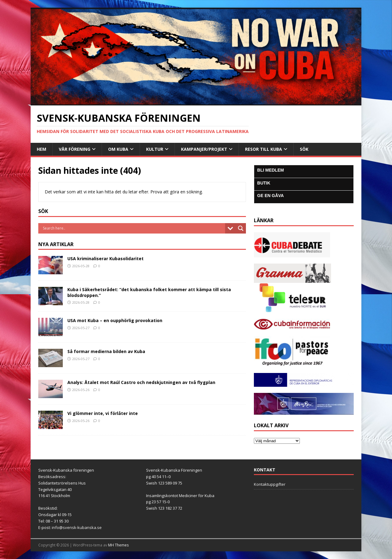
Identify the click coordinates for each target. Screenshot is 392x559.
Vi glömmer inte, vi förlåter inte (103, 413)
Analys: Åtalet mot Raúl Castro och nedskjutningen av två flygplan (141, 382)
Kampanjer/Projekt (204, 149)
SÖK (304, 149)
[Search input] (133, 228)
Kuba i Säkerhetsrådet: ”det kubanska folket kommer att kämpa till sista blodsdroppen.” (149, 292)
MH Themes (118, 545)
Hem (41, 149)
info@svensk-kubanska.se (77, 527)
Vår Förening (75, 149)
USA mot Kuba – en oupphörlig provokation (115, 320)
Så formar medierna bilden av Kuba (106, 351)
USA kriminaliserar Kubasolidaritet (106, 259)
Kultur (155, 149)
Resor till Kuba (264, 149)
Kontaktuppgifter (270, 484)
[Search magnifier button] (241, 228)
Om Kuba (118, 149)
